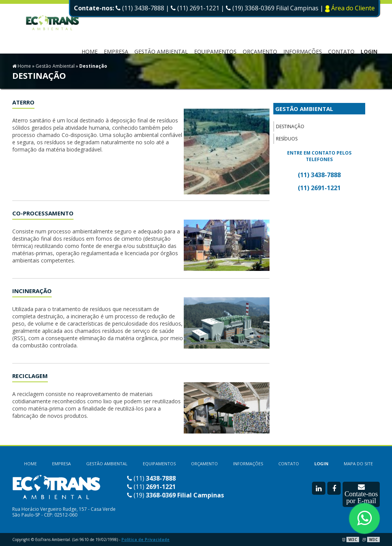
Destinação (290, 126)
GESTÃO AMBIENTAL (304, 109)
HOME (90, 51)
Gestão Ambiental (161, 51)
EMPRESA (116, 51)
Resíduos (287, 139)
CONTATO (341, 51)
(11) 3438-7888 (140, 8)
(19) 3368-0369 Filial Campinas (273, 8)
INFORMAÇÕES (303, 51)
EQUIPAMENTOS (215, 51)
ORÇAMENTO (260, 51)
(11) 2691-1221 (195, 8)
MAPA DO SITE (358, 464)
